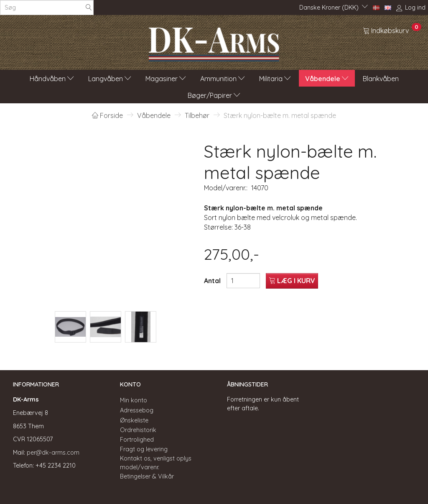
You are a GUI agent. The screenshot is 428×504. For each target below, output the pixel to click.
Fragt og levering (144, 449)
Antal (213, 281)
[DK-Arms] (214, 42)
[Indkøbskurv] (392, 30)
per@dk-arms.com (53, 453)
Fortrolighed (137, 440)
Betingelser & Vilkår (147, 476)
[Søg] (89, 8)
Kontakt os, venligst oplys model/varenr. (156, 463)
